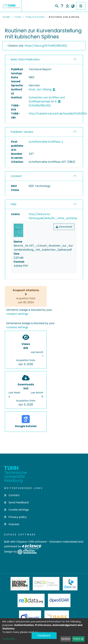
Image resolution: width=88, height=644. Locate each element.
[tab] (44, 60)
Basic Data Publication (25, 59)
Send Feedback (16, 502)
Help (62, 6)
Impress (12, 524)
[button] (73, 6)
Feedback (44, 636)
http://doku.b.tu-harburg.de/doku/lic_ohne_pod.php (53, 216)
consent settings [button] (17, 314)
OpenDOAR (59, 600)
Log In (67, 6)
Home (7, 17)
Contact (12, 495)
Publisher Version (22, 132)
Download (64, 227)
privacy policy (47, 632)
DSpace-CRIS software (31, 542)
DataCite (70, 584)
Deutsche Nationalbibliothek (20, 584)
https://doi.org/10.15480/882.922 (46, 46)
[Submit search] (57, 6)
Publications (35, 17)
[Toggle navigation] (81, 6)
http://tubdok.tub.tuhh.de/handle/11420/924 (58, 114)
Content (16, 176)
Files (14, 204)
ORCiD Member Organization (46, 584)
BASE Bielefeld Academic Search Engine (57, 617)
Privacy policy (15, 517)
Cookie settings (16, 510)
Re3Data (31, 600)
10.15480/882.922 (40, 106)
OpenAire (30, 617)
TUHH (18, 17)
